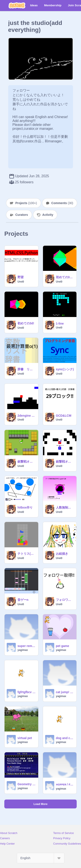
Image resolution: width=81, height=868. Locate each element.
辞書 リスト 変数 (27, 369)
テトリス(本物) (27, 554)
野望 (21, 277)
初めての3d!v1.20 (65, 277)
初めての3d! (26, 323)
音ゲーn (23, 600)
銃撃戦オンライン (27, 462)
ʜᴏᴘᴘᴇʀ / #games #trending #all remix (65, 784)
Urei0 (21, 282)
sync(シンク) (65, 369)
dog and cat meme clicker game (65, 738)
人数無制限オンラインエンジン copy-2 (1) (65, 507)
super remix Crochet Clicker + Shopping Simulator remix (27, 646)
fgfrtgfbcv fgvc (27, 692)
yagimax (23, 650)
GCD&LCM (64, 416)
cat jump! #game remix (65, 692)
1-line (60, 323)
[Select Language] (41, 858)
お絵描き (62, 554)
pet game (63, 646)
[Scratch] (17, 5)
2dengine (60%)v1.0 (27, 416)
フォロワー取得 (65, 600)
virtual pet (25, 738)
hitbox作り (25, 507)
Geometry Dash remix (27, 784)
